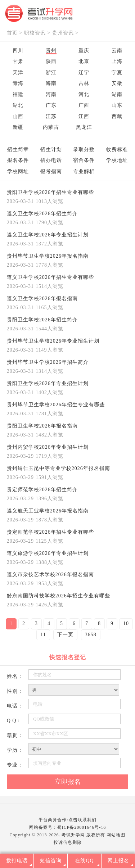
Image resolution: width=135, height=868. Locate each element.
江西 (84, 116)
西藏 (117, 116)
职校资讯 (35, 33)
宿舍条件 (84, 160)
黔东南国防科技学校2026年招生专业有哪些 (58, 596)
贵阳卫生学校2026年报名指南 (42, 426)
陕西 (51, 61)
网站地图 (116, 835)
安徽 (117, 83)
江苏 (51, 116)
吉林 (84, 83)
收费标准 (117, 150)
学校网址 (18, 171)
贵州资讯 (63, 33)
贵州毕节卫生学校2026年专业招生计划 (53, 341)
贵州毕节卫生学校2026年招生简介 (48, 362)
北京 (84, 61)
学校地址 (117, 160)
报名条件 (18, 160)
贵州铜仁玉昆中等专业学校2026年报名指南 (58, 468)
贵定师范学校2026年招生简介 (42, 490)
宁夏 (117, 73)
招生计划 (51, 150)
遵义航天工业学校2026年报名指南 (48, 511)
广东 (51, 105)
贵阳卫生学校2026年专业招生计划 (48, 383)
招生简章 (18, 150)
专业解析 (84, 171)
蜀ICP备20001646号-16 (82, 827)
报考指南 (51, 171)
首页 (12, 33)
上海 (117, 61)
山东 (117, 105)
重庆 (84, 51)
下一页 (65, 635)
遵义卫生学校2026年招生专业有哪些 (50, 277)
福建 (18, 94)
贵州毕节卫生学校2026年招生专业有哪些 (56, 405)
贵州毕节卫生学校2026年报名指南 (48, 256)
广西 (84, 105)
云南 (117, 51)
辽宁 (84, 73)
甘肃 (18, 61)
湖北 (18, 105)
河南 (51, 94)
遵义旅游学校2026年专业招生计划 (48, 553)
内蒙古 (51, 127)
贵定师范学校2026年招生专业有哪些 (50, 532)
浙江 (51, 73)
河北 (84, 94)
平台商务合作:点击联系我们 (67, 820)
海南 (51, 83)
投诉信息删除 (68, 842)
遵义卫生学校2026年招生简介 (42, 214)
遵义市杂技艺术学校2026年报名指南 (50, 575)
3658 (91, 635)
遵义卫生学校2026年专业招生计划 (48, 235)
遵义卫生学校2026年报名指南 (42, 299)
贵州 (51, 51)
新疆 (18, 127)
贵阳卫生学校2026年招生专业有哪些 (50, 192)
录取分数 (84, 150)
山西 (18, 116)
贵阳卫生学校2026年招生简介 (42, 320)
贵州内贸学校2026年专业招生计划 (48, 447)
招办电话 (51, 160)
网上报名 (118, 861)
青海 (18, 83)
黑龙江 (84, 127)
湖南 (117, 94)
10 (126, 623)
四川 (18, 51)
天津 (18, 73)
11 (43, 635)
